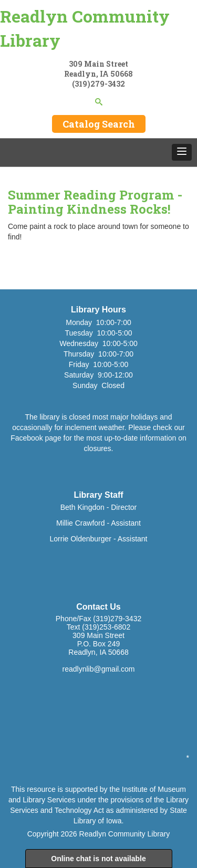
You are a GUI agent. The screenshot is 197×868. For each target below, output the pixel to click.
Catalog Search (99, 124)
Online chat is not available (98, 859)
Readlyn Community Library (85, 28)
